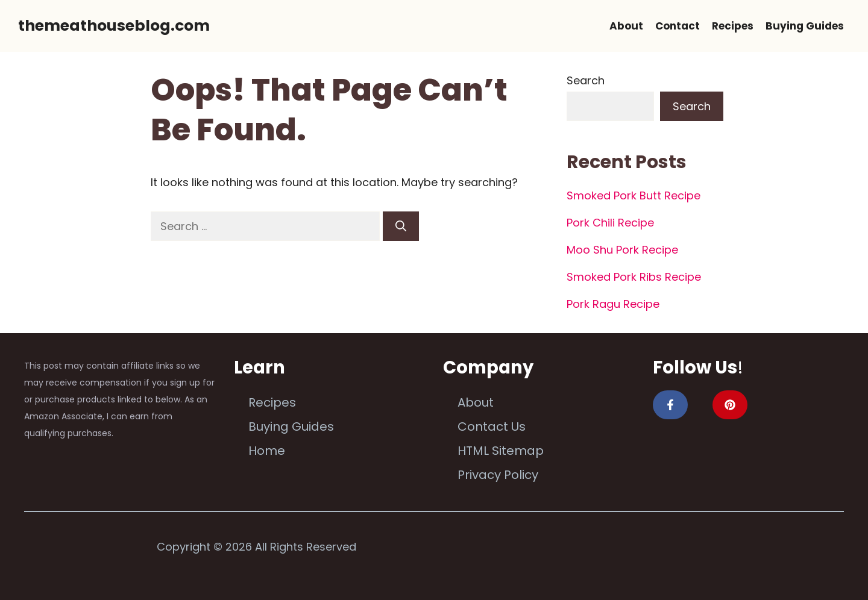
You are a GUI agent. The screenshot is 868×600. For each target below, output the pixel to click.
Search (586, 80)
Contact (678, 26)
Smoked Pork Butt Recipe (634, 195)
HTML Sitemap (501, 451)
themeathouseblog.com (114, 26)
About (626, 26)
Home (267, 451)
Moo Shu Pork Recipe (622, 250)
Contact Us (492, 427)
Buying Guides (805, 26)
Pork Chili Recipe (610, 223)
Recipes (733, 26)
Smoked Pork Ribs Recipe (634, 277)
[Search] (401, 226)
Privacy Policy (498, 475)
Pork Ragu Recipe (613, 304)
